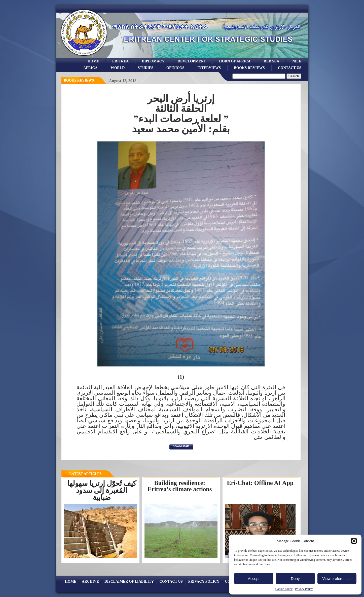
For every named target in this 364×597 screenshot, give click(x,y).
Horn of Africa (235, 61)
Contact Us (290, 68)
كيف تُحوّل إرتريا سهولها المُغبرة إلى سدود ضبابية (102, 490)
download (181, 446)
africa (90, 68)
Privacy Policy (304, 589)
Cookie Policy (284, 589)
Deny (295, 579)
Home (93, 61)
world (118, 68)
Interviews (209, 68)
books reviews (249, 68)
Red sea (271, 61)
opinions (175, 68)
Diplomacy (153, 61)
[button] (354, 541)
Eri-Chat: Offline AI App (260, 483)
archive (90, 581)
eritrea (121, 61)
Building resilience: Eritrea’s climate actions (180, 486)
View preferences (337, 579)
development (192, 61)
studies (145, 68)
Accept (254, 579)
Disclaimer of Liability (129, 581)
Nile (297, 61)
